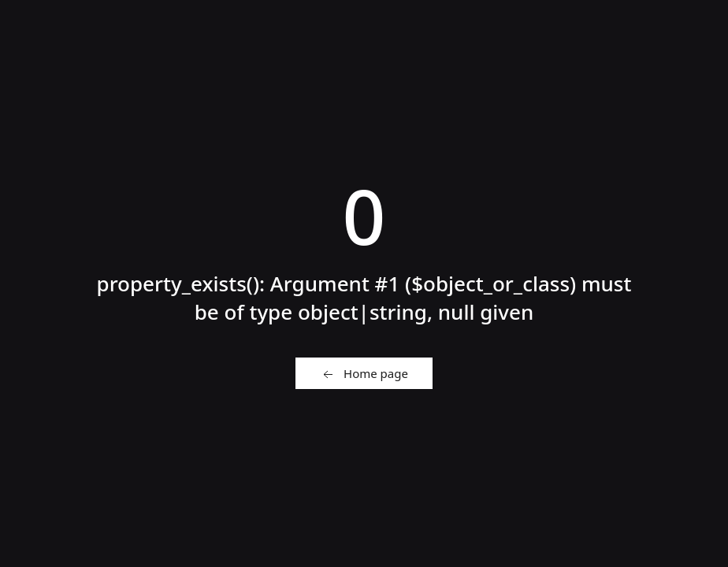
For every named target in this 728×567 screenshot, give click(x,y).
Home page (364, 374)
